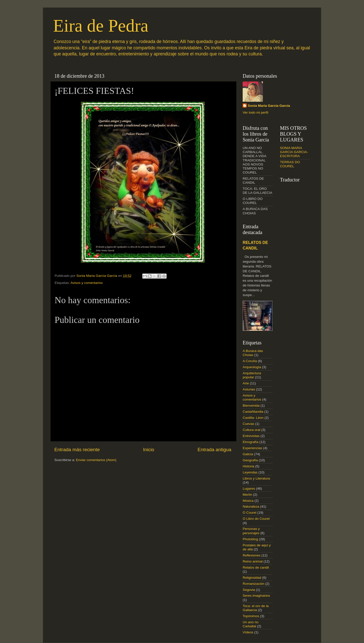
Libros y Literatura (256, 478)
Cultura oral (252, 430)
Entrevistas (251, 436)
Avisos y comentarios (87, 283)
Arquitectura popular (252, 375)
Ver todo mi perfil (255, 112)
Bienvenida (251, 406)
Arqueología (252, 367)
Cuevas (248, 424)
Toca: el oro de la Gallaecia (256, 608)
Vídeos (248, 632)
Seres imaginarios (256, 596)
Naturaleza (251, 506)
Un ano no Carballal (251, 624)
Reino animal (253, 561)
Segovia (249, 590)
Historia (248, 466)
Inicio (149, 450)
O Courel (249, 513)
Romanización (254, 584)
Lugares (249, 489)
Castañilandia (253, 412)
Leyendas (250, 472)
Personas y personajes (251, 531)
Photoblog (250, 539)
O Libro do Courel (256, 519)
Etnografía (251, 442)
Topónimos (251, 616)
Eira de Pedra (101, 26)
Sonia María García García (269, 106)
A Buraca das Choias (253, 353)
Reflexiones (252, 555)
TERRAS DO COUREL (290, 164)
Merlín (247, 495)
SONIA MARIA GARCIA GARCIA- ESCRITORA (294, 152)
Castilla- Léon (253, 418)
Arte (246, 383)
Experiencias (252, 448)
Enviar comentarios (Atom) (96, 460)
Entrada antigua (214, 450)
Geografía (250, 460)
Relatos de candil (256, 567)
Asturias (249, 389)
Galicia (248, 454)
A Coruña (250, 361)
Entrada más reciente (77, 450)
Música (248, 501)
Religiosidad (252, 578)
